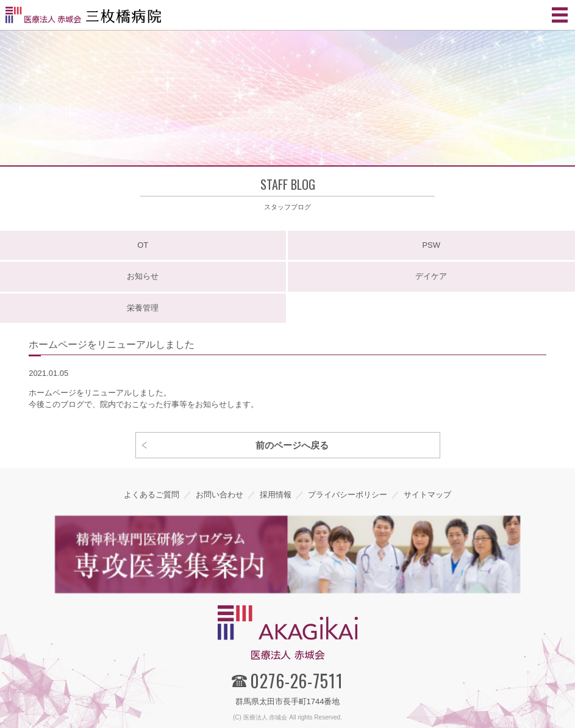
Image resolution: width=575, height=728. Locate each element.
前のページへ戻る (292, 445)
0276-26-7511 (296, 681)
